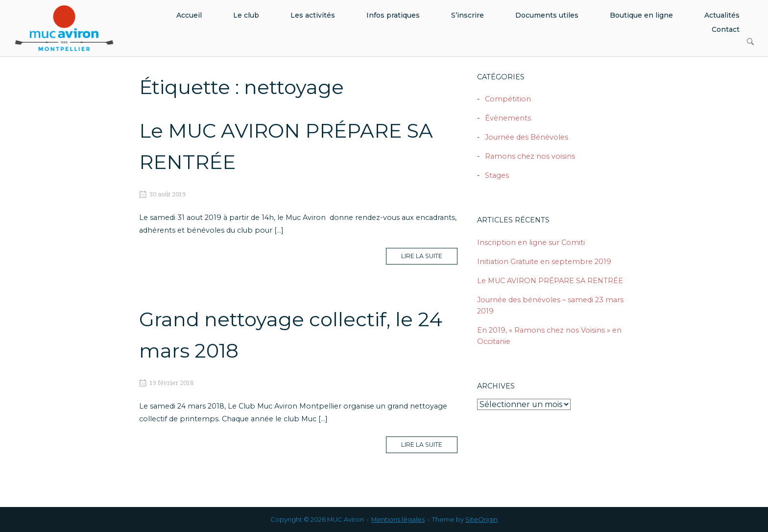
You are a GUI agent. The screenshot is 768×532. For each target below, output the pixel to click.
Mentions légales (398, 519)
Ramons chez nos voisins (530, 156)
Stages (497, 175)
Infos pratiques (393, 15)
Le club (246, 15)
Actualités (722, 15)
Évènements (508, 118)
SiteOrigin (481, 519)
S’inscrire (468, 15)
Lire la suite (429, 258)
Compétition (508, 99)
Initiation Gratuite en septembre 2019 (544, 262)
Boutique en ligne (641, 15)
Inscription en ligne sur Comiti (531, 242)
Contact (726, 29)
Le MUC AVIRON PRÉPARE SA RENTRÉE (550, 281)
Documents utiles (547, 15)
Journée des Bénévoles (527, 137)
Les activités (313, 15)
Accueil (189, 15)
